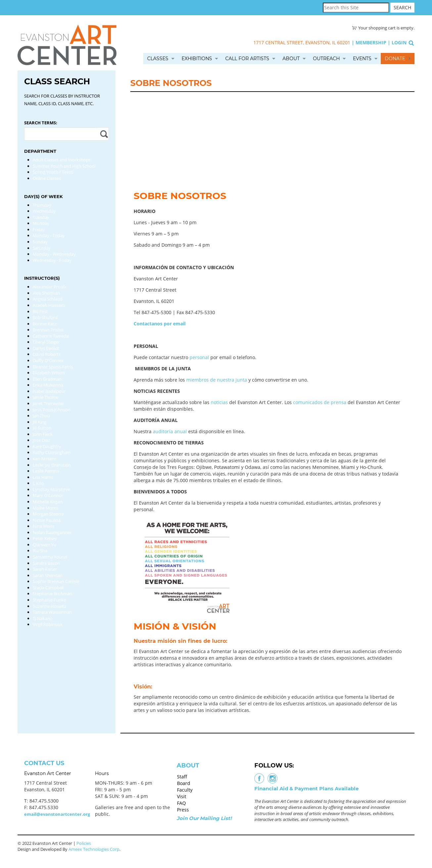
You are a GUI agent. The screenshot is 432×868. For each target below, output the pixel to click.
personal (199, 357)
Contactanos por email (160, 324)
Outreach (326, 59)
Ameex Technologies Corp (94, 849)
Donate (395, 59)
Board (184, 783)
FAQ (181, 803)
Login (399, 42)
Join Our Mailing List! (204, 818)
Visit (182, 796)
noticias (219, 402)
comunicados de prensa (320, 402)
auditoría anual (170, 431)
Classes (158, 59)
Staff (182, 777)
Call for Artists (247, 59)
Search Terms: (41, 123)
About (291, 59)
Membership (371, 42)
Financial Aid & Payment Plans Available (306, 788)
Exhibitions (197, 59)
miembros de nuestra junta (217, 380)
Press (183, 810)
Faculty (185, 790)
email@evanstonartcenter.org (57, 814)
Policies (84, 843)
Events (362, 59)
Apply (103, 134)
